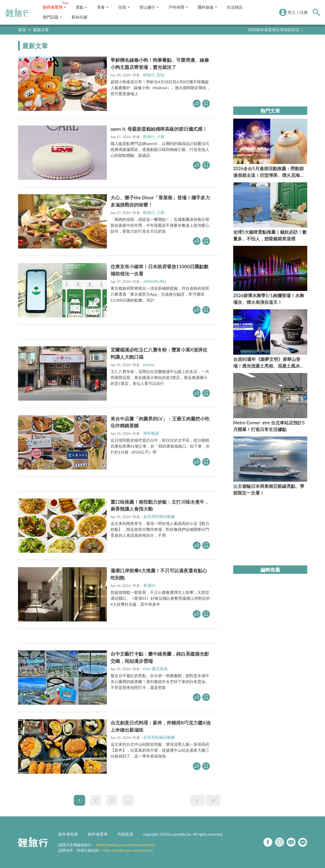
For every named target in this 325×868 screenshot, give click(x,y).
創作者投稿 (68, 834)
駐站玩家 (80, 17)
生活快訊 (235, 7)
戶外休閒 (178, 7)
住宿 (124, 7)
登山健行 (149, 7)
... (128, 800)
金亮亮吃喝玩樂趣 (159, 516)
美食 (103, 7)
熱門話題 (52, 17)
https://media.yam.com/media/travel (126, 845)
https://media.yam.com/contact (128, 850)
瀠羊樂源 (151, 433)
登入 (292, 12)
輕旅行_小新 (154, 136)
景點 (81, 7)
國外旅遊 (207, 7)
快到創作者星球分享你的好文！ (276, 30)
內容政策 (125, 834)
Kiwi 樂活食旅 (155, 669)
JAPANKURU (155, 281)
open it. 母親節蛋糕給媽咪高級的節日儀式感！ (159, 129)
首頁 (22, 30)
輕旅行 (18, 13)
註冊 (304, 12)
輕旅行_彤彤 (154, 75)
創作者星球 (54, 7)
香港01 (149, 585)
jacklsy (149, 364)
